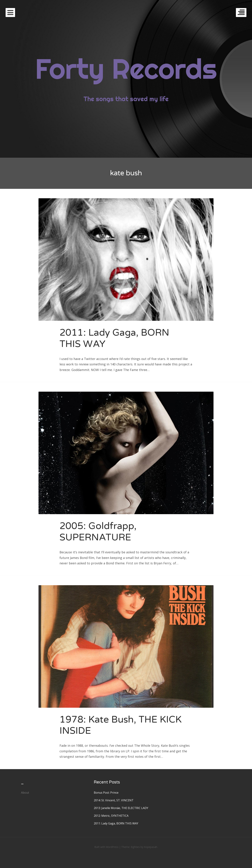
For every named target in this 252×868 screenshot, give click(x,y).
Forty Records (126, 69)
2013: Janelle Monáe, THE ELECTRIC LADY (121, 808)
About (25, 793)
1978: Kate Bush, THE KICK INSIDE (121, 725)
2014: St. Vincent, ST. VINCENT (114, 800)
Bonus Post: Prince (106, 793)
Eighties (135, 847)
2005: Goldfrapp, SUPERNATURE (98, 532)
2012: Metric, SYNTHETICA (111, 816)
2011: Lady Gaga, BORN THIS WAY (114, 338)
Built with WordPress (106, 847)
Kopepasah (151, 847)
